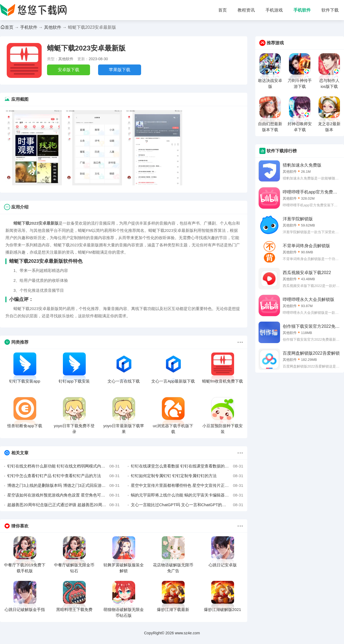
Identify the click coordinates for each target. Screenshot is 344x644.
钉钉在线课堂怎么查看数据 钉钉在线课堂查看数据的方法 (187, 466)
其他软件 (53, 27)
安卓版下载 (69, 70)
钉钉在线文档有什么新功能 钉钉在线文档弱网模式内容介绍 (63, 466)
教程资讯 (246, 10)
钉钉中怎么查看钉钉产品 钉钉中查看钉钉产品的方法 (63, 476)
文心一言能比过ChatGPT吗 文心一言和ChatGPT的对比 (187, 505)
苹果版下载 (120, 70)
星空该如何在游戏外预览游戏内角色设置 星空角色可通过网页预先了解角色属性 (63, 495)
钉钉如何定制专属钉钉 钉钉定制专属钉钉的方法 (187, 476)
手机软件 (302, 10)
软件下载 (330, 10)
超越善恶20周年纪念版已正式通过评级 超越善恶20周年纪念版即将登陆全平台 (63, 505)
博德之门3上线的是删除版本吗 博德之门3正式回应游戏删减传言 (63, 485)
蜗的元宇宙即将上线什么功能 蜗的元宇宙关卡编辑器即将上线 (187, 495)
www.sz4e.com (187, 633)
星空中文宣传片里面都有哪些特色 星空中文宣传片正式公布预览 (187, 485)
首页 (223, 10)
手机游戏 (274, 10)
